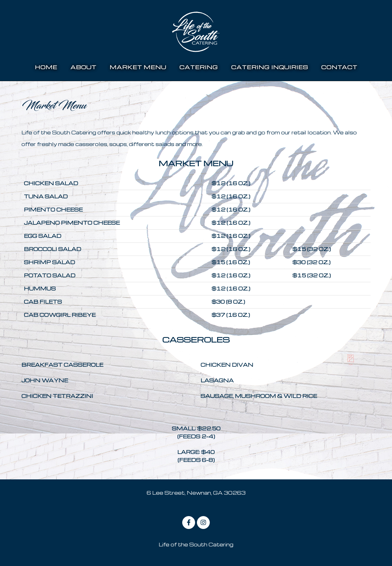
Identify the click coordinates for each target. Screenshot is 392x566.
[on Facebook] (189, 523)
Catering (199, 67)
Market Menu (138, 67)
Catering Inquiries (270, 67)
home (46, 67)
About (83, 67)
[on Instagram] (203, 523)
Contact (339, 67)
